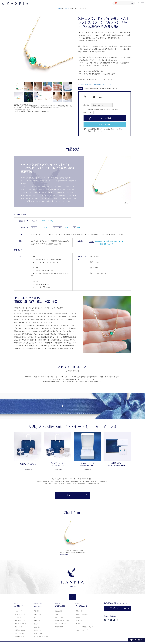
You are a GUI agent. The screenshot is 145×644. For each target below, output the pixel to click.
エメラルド (67, 228)
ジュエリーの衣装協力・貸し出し (85, 627)
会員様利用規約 (59, 627)
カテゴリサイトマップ (82, 630)
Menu (142, 3)
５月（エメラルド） (45, 228)
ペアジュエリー (38, 634)
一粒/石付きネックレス (106, 244)
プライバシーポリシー (61, 624)
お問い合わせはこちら (117, 608)
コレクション (66, 9)
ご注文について (19, 617)
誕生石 (34, 228)
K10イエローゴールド (102, 241)
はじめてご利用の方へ (21, 614)
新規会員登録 (58, 611)
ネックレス (93, 244)
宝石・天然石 (58, 228)
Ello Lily (50, 221)
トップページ (18, 611)
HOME (60, 9)
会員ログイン (58, 614)
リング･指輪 (37, 627)
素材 (92, 241)
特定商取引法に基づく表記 (62, 621)
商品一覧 (36, 611)
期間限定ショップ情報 (82, 614)
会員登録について (19, 636)
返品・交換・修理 (19, 633)
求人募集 (78, 624)
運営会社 (78, 617)
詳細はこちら (73, 495)
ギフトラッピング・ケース (41, 637)
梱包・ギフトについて (21, 624)
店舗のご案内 (79, 611)
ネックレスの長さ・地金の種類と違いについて (96, 85)
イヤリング (37, 621)
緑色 (79, 228)
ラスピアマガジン (81, 621)
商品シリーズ (36, 221)
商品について (18, 627)
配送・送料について (20, 621)
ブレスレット (37, 630)
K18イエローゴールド (118, 241)
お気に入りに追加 (105, 124)
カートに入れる (106, 118)
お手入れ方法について (21, 630)
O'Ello (44, 221)
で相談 (138, 640)
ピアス (36, 618)
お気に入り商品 (59, 617)
